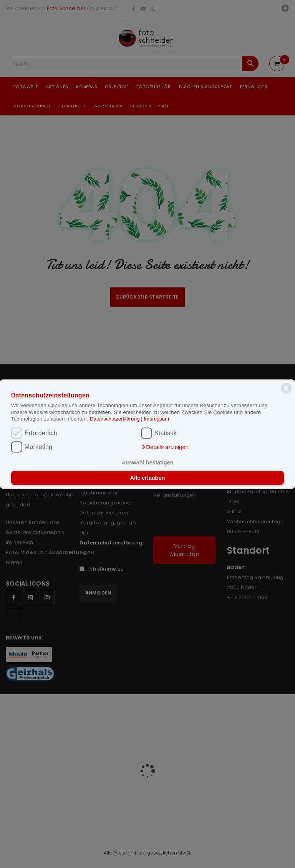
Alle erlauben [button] (147, 478)
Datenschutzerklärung (115, 419)
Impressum (156, 419)
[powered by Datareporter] (286, 393)
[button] (165, 447)
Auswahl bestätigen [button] (147, 463)
